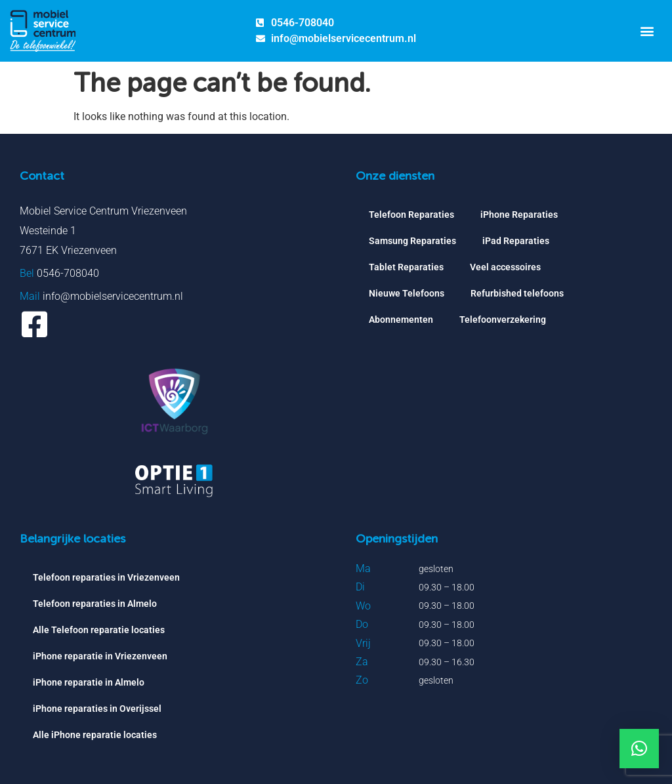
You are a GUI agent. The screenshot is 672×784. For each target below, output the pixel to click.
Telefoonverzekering (503, 320)
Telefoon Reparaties (411, 215)
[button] (647, 31)
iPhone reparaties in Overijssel (97, 709)
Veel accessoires (505, 267)
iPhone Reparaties (519, 215)
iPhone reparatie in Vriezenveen (100, 656)
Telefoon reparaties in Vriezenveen (106, 577)
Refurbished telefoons (517, 293)
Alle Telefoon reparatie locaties (99, 630)
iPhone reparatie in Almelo (89, 682)
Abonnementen (401, 320)
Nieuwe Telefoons (407, 293)
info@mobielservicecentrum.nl (113, 296)
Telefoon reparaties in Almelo (95, 604)
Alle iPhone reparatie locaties (95, 735)
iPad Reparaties (516, 241)
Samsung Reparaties (412, 241)
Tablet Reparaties (406, 267)
